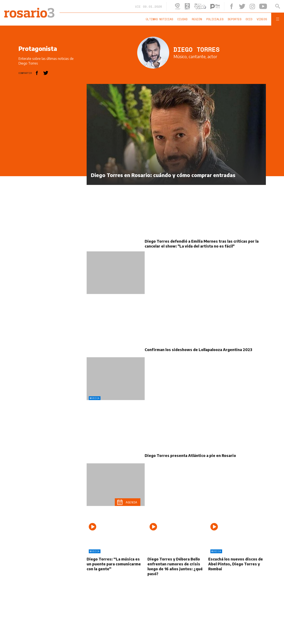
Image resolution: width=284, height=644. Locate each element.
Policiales (215, 19)
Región (197, 19)
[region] (50, 148)
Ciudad (182, 19)
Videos (262, 19)
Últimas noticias (159, 19)
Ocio (249, 19)
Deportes (234, 19)
